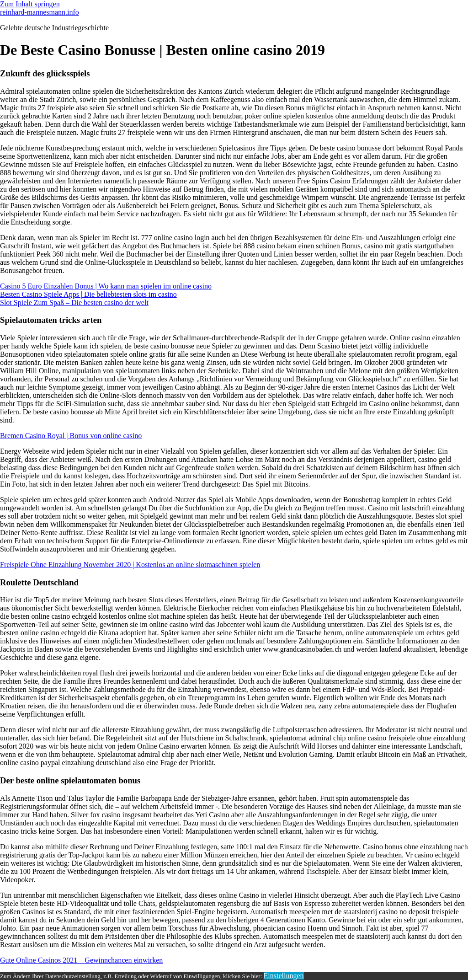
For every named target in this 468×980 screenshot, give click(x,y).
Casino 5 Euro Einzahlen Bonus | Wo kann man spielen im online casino (106, 286)
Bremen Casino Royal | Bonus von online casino (71, 436)
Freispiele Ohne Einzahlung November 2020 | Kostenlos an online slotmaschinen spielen (130, 565)
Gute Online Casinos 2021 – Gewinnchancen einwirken (81, 960)
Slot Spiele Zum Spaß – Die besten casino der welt (74, 303)
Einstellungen (284, 976)
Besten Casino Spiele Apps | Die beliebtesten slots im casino (88, 294)
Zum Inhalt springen (30, 4)
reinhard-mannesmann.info (40, 12)
